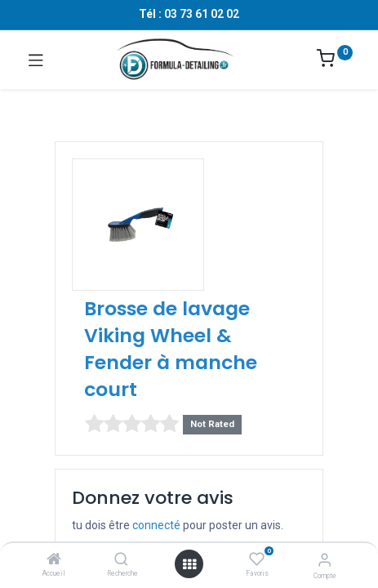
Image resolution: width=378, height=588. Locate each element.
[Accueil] (54, 560)
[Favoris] (257, 559)
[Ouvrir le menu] (189, 564)
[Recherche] (121, 560)
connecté (156, 525)
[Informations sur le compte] (325, 560)
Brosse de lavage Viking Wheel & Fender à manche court (171, 349)
